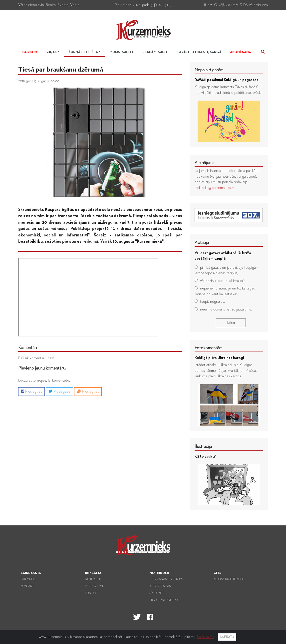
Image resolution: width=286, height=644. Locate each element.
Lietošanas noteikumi (166, 579)
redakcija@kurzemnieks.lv (214, 188)
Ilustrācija (203, 447)
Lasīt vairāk (206, 637)
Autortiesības (160, 586)
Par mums (28, 579)
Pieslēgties (31, 391)
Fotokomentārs (208, 348)
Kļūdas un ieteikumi (229, 579)
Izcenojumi (94, 586)
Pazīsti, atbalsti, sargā (199, 52)
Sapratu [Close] (227, 637)
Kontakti (27, 586)
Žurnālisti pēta (83, 52)
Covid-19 (30, 52)
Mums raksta (122, 52)
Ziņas (52, 52)
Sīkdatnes (157, 593)
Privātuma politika (164, 600)
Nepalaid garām (209, 70)
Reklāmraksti (155, 52)
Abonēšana (241, 52)
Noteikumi (93, 579)
